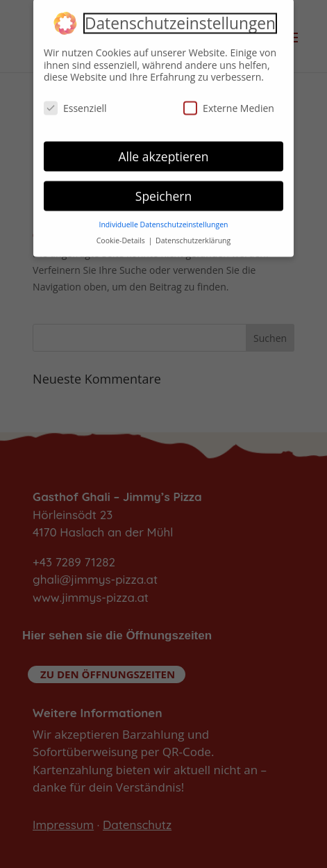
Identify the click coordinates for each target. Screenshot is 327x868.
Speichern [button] (163, 191)
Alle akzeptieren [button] (163, 152)
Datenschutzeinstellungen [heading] (180, 19)
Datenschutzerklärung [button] (193, 236)
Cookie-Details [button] (122, 236)
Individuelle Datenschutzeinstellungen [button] (164, 220)
